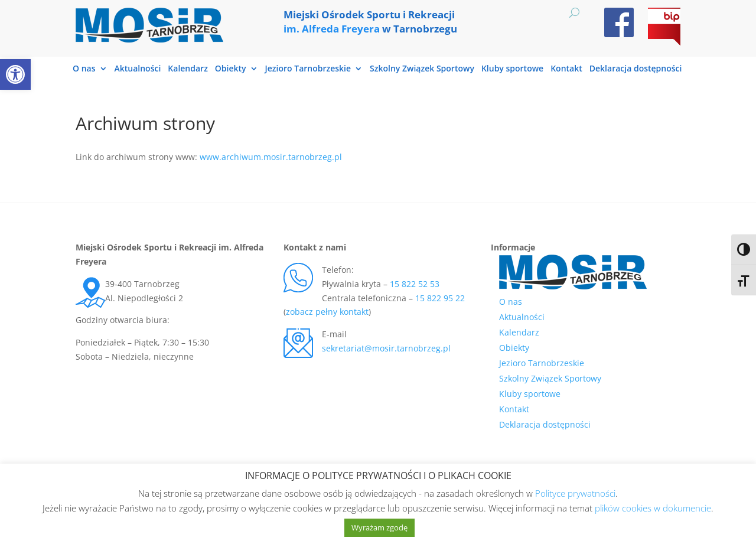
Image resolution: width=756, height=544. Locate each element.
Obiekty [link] (231, 69)
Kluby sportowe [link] (512, 69)
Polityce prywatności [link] (575, 493)
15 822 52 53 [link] (415, 284)
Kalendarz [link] (188, 69)
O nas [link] (84, 69)
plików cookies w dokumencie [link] (653, 508)
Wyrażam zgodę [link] (379, 527)
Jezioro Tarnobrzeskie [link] (308, 69)
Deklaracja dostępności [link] (636, 69)
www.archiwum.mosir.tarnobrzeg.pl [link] (271, 157)
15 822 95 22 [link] (440, 298)
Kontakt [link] (566, 69)
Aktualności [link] (138, 69)
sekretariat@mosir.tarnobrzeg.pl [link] (386, 348)
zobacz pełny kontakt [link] (327, 312)
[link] (15, 74)
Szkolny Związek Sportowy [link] (422, 69)
